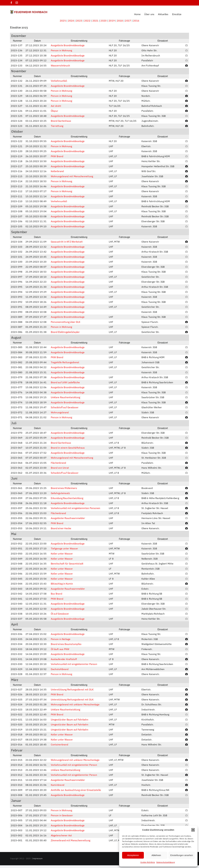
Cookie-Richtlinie (148, 862)
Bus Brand (56, 594)
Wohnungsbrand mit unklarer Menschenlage (75, 704)
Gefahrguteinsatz (60, 493)
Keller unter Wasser (62, 554)
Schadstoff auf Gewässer (65, 407)
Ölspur (54, 111)
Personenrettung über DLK (66, 322)
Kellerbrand (57, 171)
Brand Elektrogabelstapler (65, 332)
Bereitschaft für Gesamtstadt (67, 564)
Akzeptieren (133, 855)
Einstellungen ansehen (182, 855)
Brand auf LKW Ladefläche (65, 382)
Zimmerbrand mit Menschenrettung (71, 840)
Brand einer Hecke (61, 528)
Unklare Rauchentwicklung (66, 397)
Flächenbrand (58, 463)
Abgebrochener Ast (61, 835)
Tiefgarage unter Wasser (64, 548)
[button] (193, 830)
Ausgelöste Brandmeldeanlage (68, 45)
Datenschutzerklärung (166, 862)
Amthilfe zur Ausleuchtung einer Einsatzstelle (76, 790)
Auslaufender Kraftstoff (64, 659)
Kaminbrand (58, 785)
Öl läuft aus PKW (60, 649)
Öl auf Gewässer (60, 614)
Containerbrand (59, 744)
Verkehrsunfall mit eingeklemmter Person (74, 664)
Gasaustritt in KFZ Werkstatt (67, 242)
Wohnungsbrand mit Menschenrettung (72, 176)
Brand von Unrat (60, 468)
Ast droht (56, 106)
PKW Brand (57, 156)
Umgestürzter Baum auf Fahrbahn (70, 720)
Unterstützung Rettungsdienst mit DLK (72, 689)
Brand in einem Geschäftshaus (68, 448)
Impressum (37, 859)
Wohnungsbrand (60, 412)
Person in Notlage (61, 639)
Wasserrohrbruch (60, 65)
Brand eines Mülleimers (64, 488)
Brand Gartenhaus (61, 121)
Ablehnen (156, 855)
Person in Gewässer (62, 815)
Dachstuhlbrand (60, 669)
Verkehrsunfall (59, 81)
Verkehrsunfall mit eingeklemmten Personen (76, 508)
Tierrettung (57, 126)
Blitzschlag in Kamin (62, 584)
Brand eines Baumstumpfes (66, 644)
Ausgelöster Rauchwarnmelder (68, 518)
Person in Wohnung (61, 50)
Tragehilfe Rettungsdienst (65, 362)
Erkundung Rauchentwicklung (67, 498)
